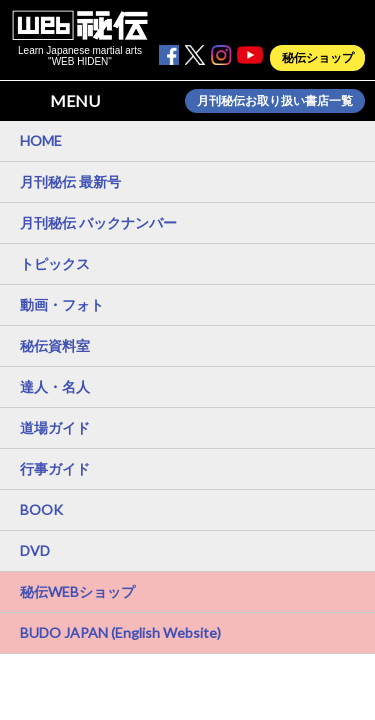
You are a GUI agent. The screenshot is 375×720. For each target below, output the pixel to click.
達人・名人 (55, 386)
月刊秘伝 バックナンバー (98, 222)
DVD (35, 550)
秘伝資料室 (55, 345)
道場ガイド (55, 427)
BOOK (41, 509)
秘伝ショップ (318, 58)
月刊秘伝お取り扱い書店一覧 (275, 101)
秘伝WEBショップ (77, 591)
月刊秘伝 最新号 (70, 181)
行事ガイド (55, 468)
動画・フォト (62, 304)
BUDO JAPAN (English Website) (120, 632)
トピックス (55, 263)
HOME (41, 140)
